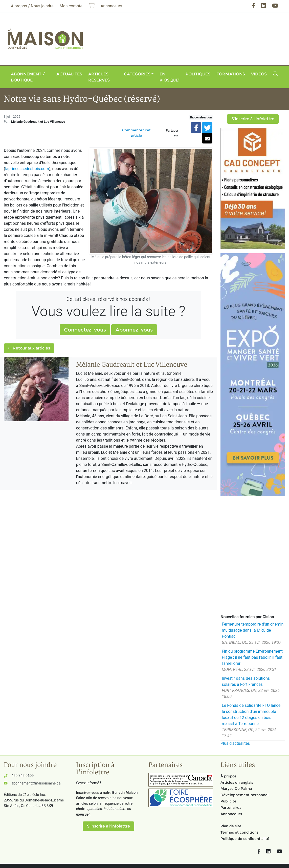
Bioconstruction (201, 117)
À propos (228, 776)
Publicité (228, 801)
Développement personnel (244, 795)
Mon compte (71, 6)
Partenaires (231, 808)
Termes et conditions (239, 832)
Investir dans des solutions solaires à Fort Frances (246, 681)
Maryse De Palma (236, 789)
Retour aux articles (29, 348)
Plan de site (231, 826)
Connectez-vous (85, 330)
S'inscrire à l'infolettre (253, 119)
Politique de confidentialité (245, 839)
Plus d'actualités (235, 743)
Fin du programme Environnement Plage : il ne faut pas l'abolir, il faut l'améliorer (252, 657)
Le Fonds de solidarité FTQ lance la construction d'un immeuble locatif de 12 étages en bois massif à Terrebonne (251, 715)
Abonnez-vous (134, 330)
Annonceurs (231, 814)
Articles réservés (99, 77)
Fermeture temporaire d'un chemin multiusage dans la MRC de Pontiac (253, 630)
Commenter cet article (136, 133)
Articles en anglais (237, 782)
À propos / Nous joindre (32, 6)
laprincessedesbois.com (27, 169)
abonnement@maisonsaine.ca (36, 783)
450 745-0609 (23, 776)
